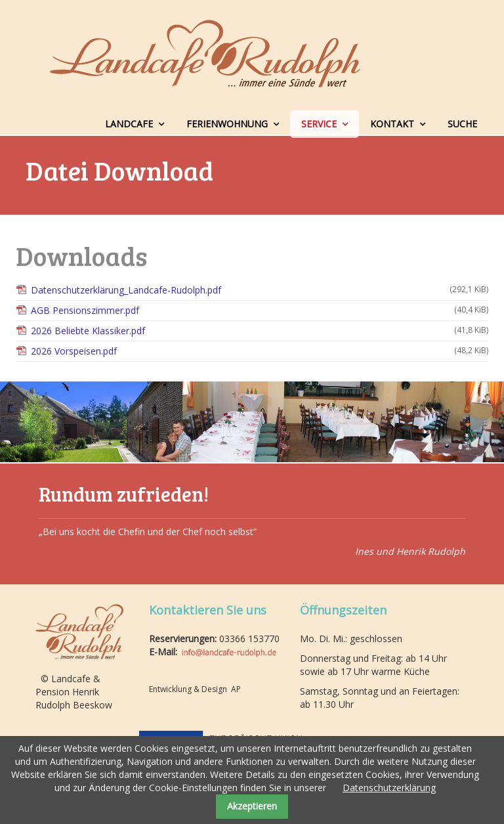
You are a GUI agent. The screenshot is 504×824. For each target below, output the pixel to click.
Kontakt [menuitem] (392, 124)
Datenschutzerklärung (389, 788)
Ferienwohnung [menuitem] (227, 124)
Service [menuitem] (319, 124)
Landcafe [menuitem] (129, 124)
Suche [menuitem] (462, 124)
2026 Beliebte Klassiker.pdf (260, 331)
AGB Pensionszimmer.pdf (260, 310)
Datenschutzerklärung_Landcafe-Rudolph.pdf (260, 290)
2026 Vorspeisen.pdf (260, 351)
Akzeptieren (252, 806)
